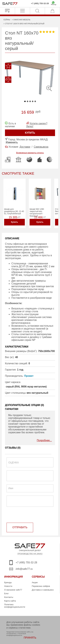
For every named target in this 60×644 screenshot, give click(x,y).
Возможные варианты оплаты (30, 153)
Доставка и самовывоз (43, 590)
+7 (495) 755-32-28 (40, 4)
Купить (15, 222)
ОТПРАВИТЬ (20, 527)
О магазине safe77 (13, 590)
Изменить (12, 142)
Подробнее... (44, 440)
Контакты (9, 597)
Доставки (25, 147)
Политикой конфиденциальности (16, 634)
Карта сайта (10, 601)
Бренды (8, 582)
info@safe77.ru (24, 569)
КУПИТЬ (30, 133)
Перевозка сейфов (41, 586)
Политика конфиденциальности (15, 606)
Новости (8, 586)
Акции (35, 582)
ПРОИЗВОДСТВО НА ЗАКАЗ (30, 554)
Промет (29, 376)
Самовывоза (41, 147)
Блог (6, 593)
